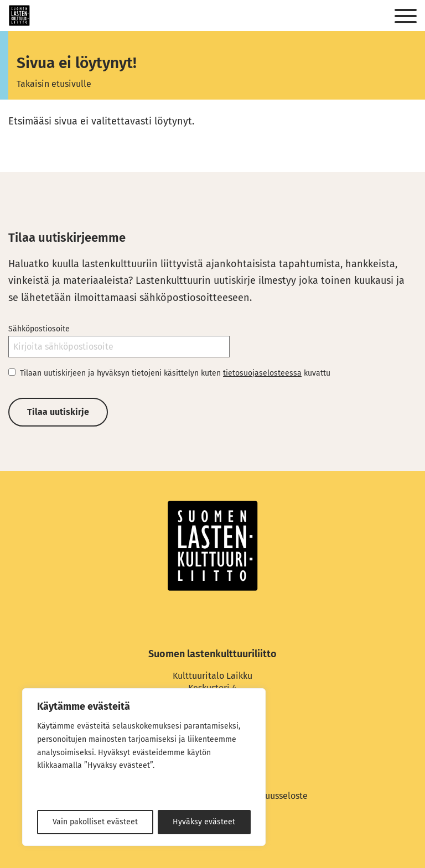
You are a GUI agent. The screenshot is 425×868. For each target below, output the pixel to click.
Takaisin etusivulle (54, 84)
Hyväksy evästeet (204, 822)
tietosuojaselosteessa (262, 373)
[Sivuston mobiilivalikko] (406, 17)
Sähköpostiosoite (39, 329)
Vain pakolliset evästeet (95, 822)
